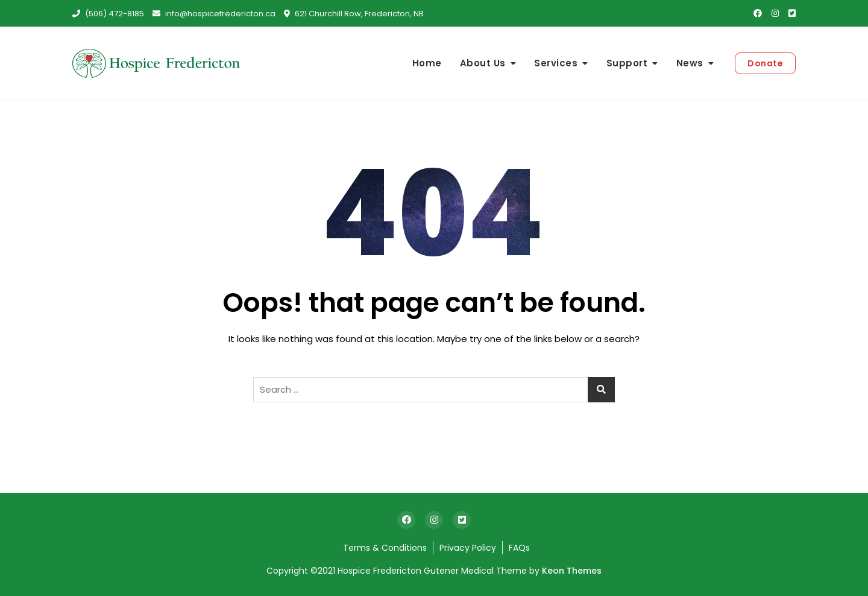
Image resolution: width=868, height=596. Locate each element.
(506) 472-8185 (108, 14)
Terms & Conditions (385, 548)
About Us (483, 63)
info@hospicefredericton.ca (214, 14)
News (690, 63)
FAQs (519, 548)
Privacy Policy (468, 548)
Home (427, 63)
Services (556, 63)
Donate (765, 63)
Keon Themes (572, 571)
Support (627, 63)
